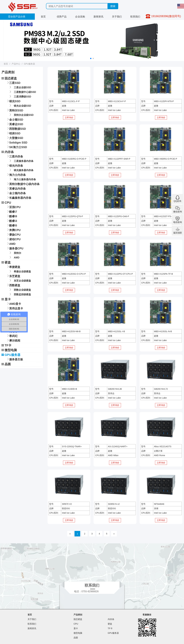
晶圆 (6, 364)
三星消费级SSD (20, 96)
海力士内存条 (16, 175)
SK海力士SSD (17, 147)
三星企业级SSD (20, 87)
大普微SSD (15, 138)
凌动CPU (13, 239)
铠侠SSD (13, 133)
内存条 (8, 152)
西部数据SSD (16, 128)
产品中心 (16, 64)
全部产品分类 (17, 17)
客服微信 (147, 615)
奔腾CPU (13, 230)
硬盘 (6, 262)
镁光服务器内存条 (21, 170)
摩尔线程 (13, 340)
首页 (43, 17)
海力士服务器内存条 (22, 179)
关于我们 (117, 17)
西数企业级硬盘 (20, 290)
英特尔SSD (15, 110)
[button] (91, 58)
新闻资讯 (98, 17)
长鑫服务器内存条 (19, 197)
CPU (6, 203)
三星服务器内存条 (21, 161)
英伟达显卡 (15, 308)
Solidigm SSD (17, 142)
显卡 (6, 299)
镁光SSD (13, 101)
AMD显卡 (14, 303)
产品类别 (78, 615)
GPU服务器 (29, 64)
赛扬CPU (13, 234)
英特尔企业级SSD (21, 115)
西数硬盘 (13, 285)
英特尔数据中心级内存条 (23, 184)
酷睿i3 (12, 221)
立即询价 (69, 118)
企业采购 (80, 17)
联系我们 (135, 17)
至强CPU (13, 207)
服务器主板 (15, 359)
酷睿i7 (12, 211)
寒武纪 (12, 336)
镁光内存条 (15, 165)
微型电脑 (9, 350)
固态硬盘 (9, 78)
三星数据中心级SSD (22, 92)
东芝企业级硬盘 (20, 280)
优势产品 (62, 17)
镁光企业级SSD (20, 105)
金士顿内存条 (16, 193)
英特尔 (15, 253)
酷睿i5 (12, 225)
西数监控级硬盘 (20, 294)
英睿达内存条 (16, 188)
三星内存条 (15, 156)
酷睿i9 (12, 216)
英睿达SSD (15, 124)
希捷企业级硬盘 (20, 271)
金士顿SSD (15, 119)
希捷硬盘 (13, 267)
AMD (11, 244)
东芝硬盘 (13, 276)
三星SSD (13, 83)
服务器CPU (15, 248)
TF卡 (6, 345)
